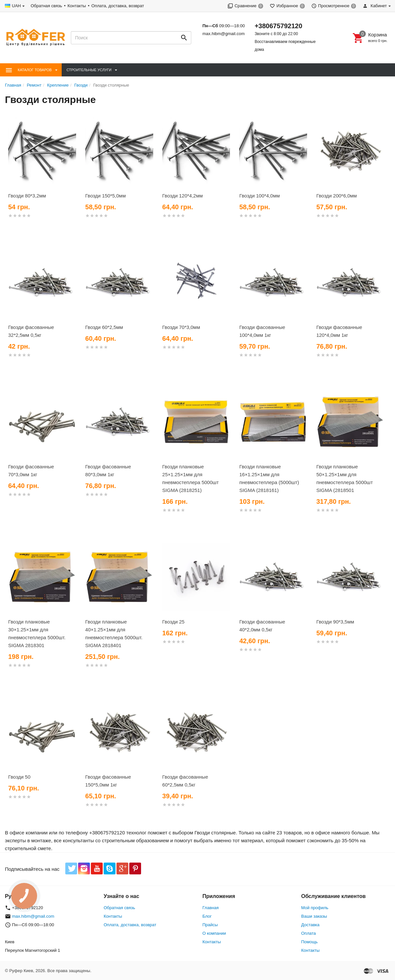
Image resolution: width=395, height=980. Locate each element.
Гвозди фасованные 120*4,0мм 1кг (339, 331)
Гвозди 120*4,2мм (183, 196)
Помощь (309, 942)
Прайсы (210, 925)
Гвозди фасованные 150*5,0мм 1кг (108, 781)
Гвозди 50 (19, 777)
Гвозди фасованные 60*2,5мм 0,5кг (185, 781)
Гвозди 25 (174, 622)
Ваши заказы (314, 916)
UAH (16, 6)
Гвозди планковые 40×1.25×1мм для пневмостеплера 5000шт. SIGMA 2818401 (114, 633)
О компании (214, 933)
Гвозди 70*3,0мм (181, 327)
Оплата (309, 933)
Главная (210, 908)
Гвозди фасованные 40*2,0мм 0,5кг (262, 626)
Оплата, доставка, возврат (118, 6)
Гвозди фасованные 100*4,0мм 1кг (262, 331)
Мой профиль (315, 908)
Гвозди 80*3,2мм (27, 196)
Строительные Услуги (89, 70)
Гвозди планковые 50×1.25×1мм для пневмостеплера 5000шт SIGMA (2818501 (344, 478)
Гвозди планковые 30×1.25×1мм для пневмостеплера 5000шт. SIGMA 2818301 (37, 633)
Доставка (310, 925)
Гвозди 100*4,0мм (259, 196)
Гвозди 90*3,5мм (335, 622)
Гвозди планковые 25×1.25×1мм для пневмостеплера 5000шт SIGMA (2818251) (191, 478)
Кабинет (375, 6)
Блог (207, 916)
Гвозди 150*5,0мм (105, 196)
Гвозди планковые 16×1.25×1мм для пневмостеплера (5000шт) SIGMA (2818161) (269, 478)
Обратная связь (46, 6)
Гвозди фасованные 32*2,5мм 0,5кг (31, 331)
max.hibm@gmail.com (224, 34)
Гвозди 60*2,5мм (104, 327)
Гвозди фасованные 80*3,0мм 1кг (108, 470)
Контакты (77, 6)
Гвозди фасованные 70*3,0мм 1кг (31, 470)
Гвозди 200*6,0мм (336, 196)
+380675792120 (278, 26)
